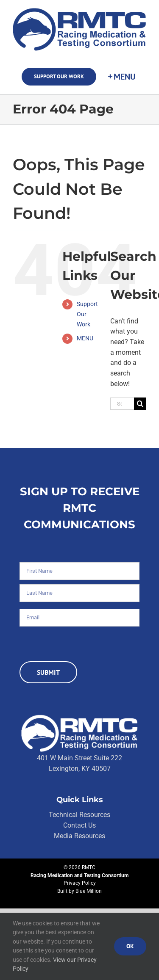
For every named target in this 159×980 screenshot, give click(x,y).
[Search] (140, 404)
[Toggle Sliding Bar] (121, 77)
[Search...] (122, 404)
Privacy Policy (80, 883)
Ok (130, 946)
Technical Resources (79, 815)
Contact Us (79, 825)
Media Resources (79, 836)
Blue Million (89, 891)
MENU (85, 338)
